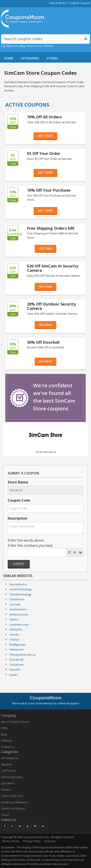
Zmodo (14, 634)
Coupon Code (19, 500)
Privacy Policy (32, 841)
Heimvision (17, 649)
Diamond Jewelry (12, 777)
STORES (52, 58)
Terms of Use (11, 841)
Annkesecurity (19, 614)
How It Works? (58, 3)
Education (7, 783)
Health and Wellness (14, 802)
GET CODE (45, 136)
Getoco (14, 619)
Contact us (8, 747)
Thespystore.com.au (23, 655)
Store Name (18, 482)
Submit (19, 564)
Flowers (6, 790)
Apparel (6, 764)
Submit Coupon (80, 3)
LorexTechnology (21, 589)
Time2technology (21, 594)
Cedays (14, 639)
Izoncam (15, 604)
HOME (9, 58)
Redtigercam (18, 645)
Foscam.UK (17, 659)
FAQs (4, 728)
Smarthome (17, 599)
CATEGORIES (30, 58)
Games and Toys (12, 796)
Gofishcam (17, 665)
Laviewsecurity (19, 624)
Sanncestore (18, 609)
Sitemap (6, 740)
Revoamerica (18, 584)
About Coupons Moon (15, 722)
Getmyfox (16, 629)
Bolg (4, 734)
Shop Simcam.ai (45, 452)
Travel (5, 815)
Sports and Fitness (13, 808)
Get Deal (45, 248)
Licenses (50, 841)
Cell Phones (9, 771)
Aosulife (15, 670)
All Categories (10, 758)
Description (17, 518)
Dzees (14, 675)
